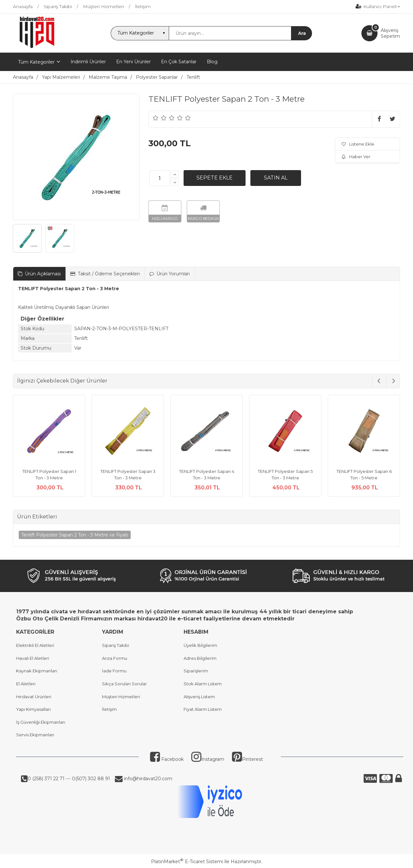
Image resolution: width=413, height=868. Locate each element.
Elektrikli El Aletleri (35, 645)
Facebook (167, 759)
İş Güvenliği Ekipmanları (41, 722)
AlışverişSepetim (390, 33)
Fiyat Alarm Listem (203, 709)
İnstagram (208, 759)
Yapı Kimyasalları (33, 709)
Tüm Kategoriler (36, 62)
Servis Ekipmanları (35, 735)
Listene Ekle (358, 144)
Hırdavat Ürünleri (34, 697)
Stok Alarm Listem (203, 684)
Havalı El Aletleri (33, 658)
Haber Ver (356, 157)
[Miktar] (160, 178)
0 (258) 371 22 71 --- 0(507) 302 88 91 (69, 779)
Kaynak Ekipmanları (37, 671)
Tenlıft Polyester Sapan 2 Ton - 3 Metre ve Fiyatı (75, 535)
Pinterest (247, 759)
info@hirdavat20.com (147, 779)
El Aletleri (26, 684)
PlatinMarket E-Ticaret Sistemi (187, 862)
